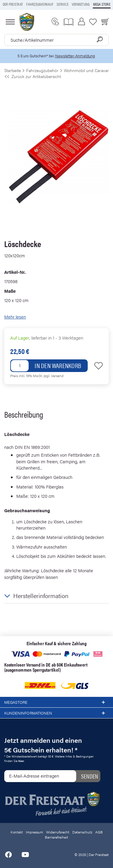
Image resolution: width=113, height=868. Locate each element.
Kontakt (17, 832)
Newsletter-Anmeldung (75, 56)
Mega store (102, 4)
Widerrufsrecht (58, 832)
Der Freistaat (13, 4)
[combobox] (56, 40)
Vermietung (81, 4)
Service (63, 4)
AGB (99, 832)
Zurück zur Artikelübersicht (33, 76)
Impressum (35, 832)
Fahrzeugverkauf (40, 4)
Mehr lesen (15, 317)
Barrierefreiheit (56, 837)
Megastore (56, 702)
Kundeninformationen (56, 713)
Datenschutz (82, 832)
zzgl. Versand (53, 376)
